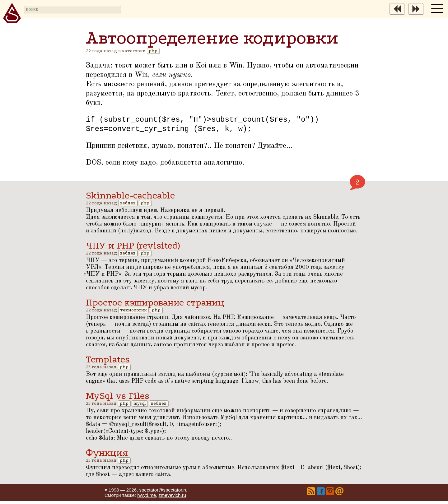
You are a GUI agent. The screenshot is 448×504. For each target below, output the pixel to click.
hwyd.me (147, 498)
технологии (133, 313)
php (153, 51)
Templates (108, 363)
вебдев (128, 206)
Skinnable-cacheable (130, 199)
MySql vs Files (118, 399)
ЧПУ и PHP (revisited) (133, 249)
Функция (107, 456)
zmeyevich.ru (172, 498)
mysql (140, 406)
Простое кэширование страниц (155, 306)
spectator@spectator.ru (163, 493)
